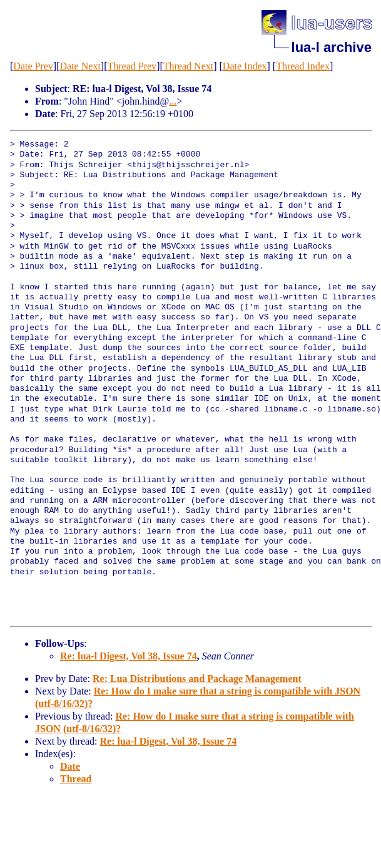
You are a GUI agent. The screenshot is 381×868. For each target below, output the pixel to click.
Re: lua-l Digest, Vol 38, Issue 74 (129, 656)
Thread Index (303, 66)
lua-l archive (332, 47)
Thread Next (188, 66)
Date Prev (33, 66)
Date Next (80, 66)
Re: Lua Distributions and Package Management (197, 679)
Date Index (245, 66)
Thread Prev (132, 66)
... (173, 101)
